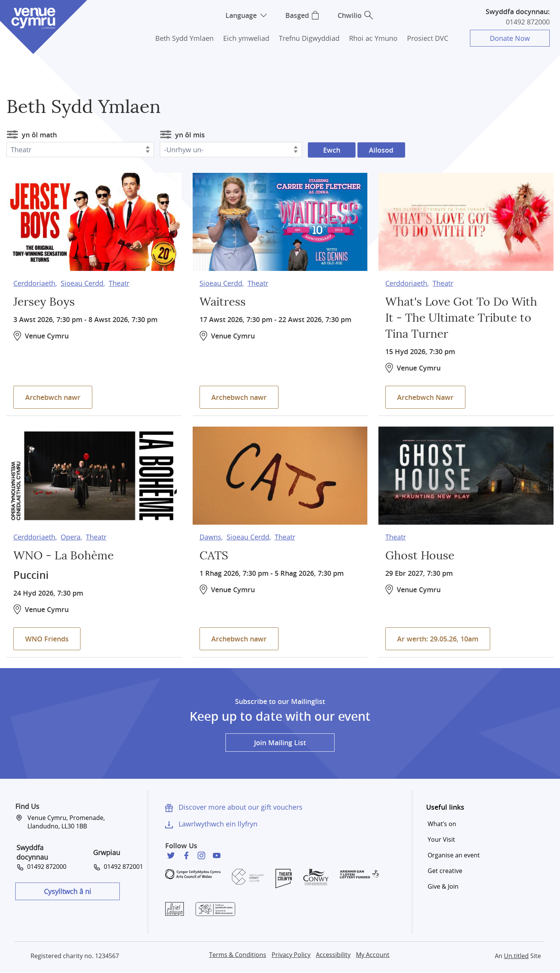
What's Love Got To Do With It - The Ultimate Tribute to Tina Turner (461, 318)
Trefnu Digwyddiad (309, 38)
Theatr (119, 283)
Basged (297, 15)
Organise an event (454, 855)
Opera (71, 537)
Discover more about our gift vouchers (241, 807)
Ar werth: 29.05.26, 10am (438, 639)
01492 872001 (122, 867)
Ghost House (420, 556)
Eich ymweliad (246, 38)
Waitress (223, 302)
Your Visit (441, 839)
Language (241, 15)
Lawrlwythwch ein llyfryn (218, 824)
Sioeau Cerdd (82, 283)
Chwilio (350, 15)
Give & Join (443, 886)
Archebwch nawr (53, 397)
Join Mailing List (280, 743)
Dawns (210, 537)
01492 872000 (528, 22)
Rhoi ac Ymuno (373, 38)
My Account (373, 955)
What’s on (442, 824)
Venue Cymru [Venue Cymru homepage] (33, 18)
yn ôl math (39, 135)
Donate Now (510, 38)
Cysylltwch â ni (68, 891)
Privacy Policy (291, 955)
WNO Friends (47, 639)
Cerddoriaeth (34, 283)
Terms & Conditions (238, 955)
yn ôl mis (190, 135)
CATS (214, 556)
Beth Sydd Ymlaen (184, 38)
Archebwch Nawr (425, 397)
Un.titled (516, 956)
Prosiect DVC (428, 38)
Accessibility (333, 955)
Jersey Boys (44, 302)
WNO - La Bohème (64, 556)
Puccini (31, 575)
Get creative (445, 871)
